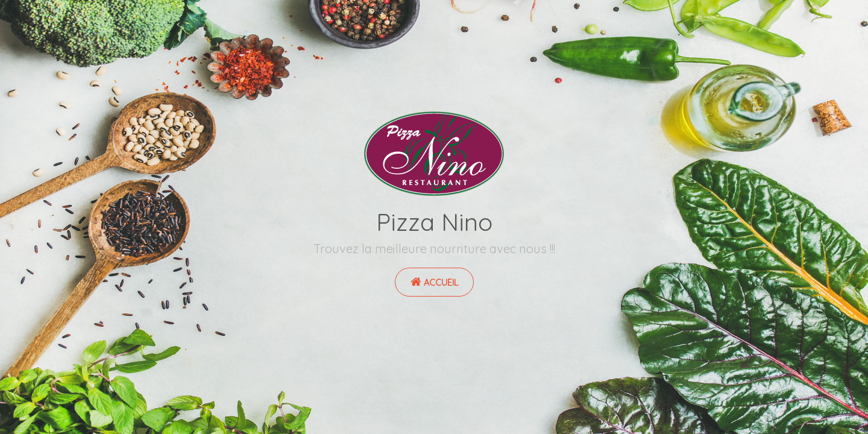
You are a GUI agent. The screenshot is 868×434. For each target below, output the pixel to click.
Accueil (434, 282)
